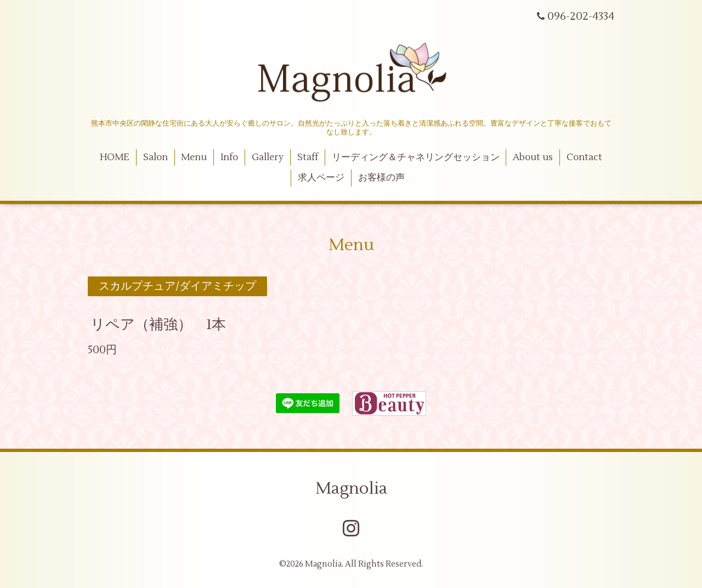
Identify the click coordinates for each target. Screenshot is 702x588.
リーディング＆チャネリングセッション (416, 157)
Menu (194, 157)
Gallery (268, 157)
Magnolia (351, 488)
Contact (584, 157)
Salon (155, 157)
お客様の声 (381, 178)
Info (229, 157)
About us (533, 157)
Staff (308, 157)
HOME (115, 157)
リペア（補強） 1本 (158, 324)
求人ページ (321, 178)
